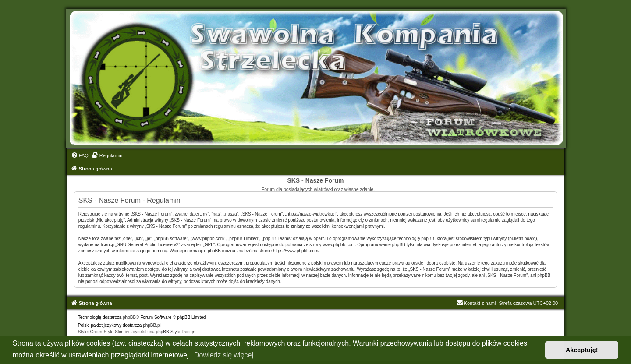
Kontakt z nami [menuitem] (476, 303)
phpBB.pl (152, 325)
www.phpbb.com (339, 245)
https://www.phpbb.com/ (296, 251)
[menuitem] (80, 155)
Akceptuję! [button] (582, 350)
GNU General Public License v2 (147, 245)
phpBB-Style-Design (176, 332)
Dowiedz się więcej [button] (224, 355)
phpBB (129, 317)
